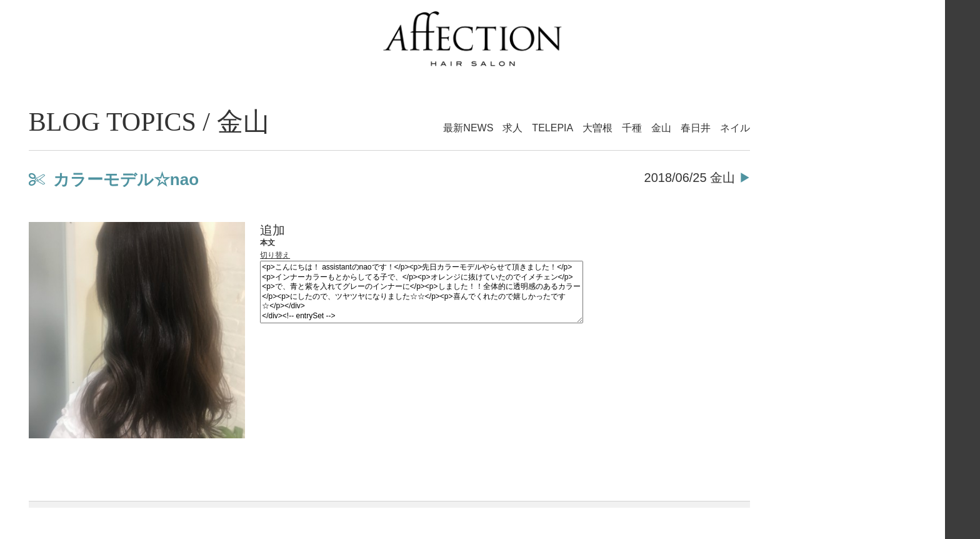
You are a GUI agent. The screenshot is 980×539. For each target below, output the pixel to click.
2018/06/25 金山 (690, 178)
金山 (661, 128)
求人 (512, 128)
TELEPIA (552, 128)
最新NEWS (468, 128)
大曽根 (597, 128)
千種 (632, 128)
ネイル (735, 128)
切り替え (275, 255)
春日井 (696, 128)
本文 (267, 243)
